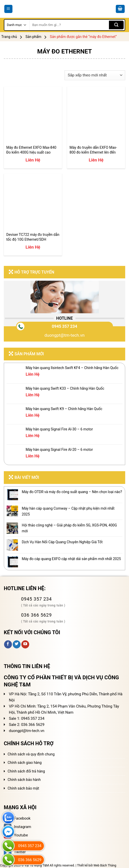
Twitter (15, 852)
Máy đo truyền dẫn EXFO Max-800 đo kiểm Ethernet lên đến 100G (93, 150)
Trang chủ (9, 37)
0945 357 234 (64, 326)
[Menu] (9, 9)
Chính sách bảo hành (24, 780)
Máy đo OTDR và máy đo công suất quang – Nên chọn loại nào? (72, 492)
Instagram (18, 827)
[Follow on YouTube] (25, 644)
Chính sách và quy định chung (31, 754)
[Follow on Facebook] (8, 644)
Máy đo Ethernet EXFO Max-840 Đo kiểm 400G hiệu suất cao (31, 150)
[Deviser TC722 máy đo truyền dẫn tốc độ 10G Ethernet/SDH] (33, 203)
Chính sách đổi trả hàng (26, 771)
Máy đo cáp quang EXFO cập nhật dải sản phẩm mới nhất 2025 (71, 559)
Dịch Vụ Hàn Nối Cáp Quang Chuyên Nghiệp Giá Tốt (62, 542)
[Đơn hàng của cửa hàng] (95, 75)
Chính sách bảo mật (23, 788)
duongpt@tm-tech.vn (64, 335)
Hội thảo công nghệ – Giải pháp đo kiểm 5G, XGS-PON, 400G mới (69, 528)
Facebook (17, 818)
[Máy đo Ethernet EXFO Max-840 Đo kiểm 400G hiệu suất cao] (33, 116)
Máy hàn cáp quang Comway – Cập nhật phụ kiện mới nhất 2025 (68, 511)
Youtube (16, 835)
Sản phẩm (33, 37)
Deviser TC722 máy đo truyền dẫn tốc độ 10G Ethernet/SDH (33, 237)
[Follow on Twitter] (17, 644)
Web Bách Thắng (105, 865)
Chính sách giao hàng (25, 763)
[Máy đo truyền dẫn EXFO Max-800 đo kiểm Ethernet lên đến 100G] (96, 116)
